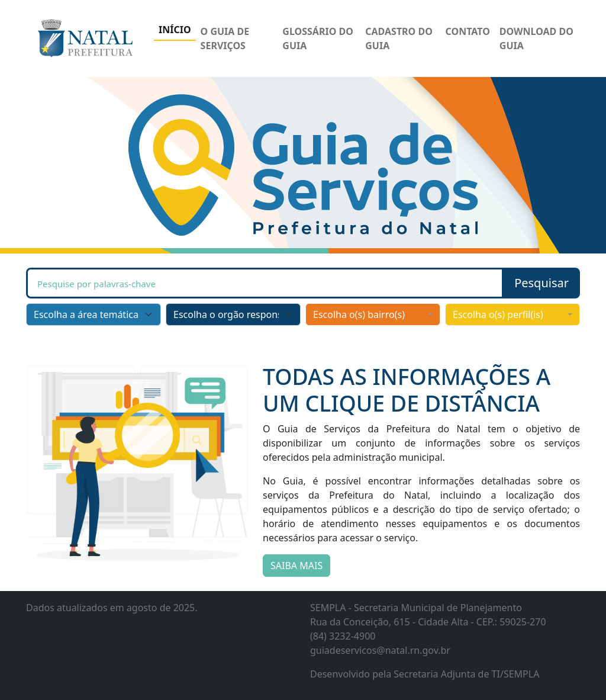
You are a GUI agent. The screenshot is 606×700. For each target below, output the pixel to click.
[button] (541, 283)
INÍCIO (175, 30)
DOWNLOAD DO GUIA (536, 38)
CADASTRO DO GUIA (399, 38)
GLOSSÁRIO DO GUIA (317, 38)
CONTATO (468, 31)
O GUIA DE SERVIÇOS (225, 38)
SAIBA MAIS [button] (296, 566)
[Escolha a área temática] (94, 314)
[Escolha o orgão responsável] (233, 314)
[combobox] (373, 314)
